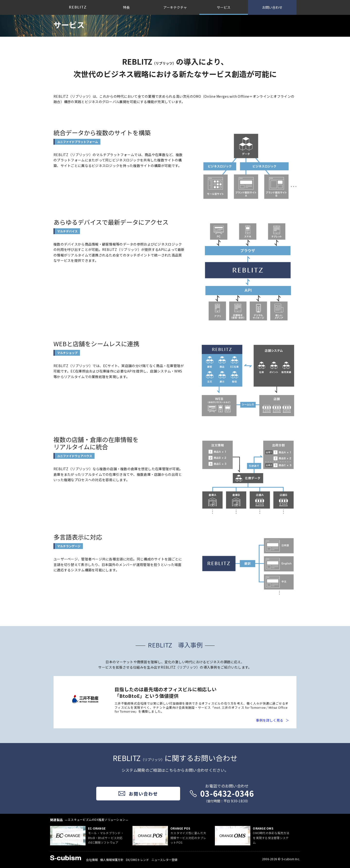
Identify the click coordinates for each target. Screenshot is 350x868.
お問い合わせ (272, 7)
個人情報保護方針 (112, 860)
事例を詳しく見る (270, 720)
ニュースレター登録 (164, 860)
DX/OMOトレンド (137, 860)
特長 (126, 7)
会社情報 (92, 860)
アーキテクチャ (175, 7)
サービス (224, 7)
